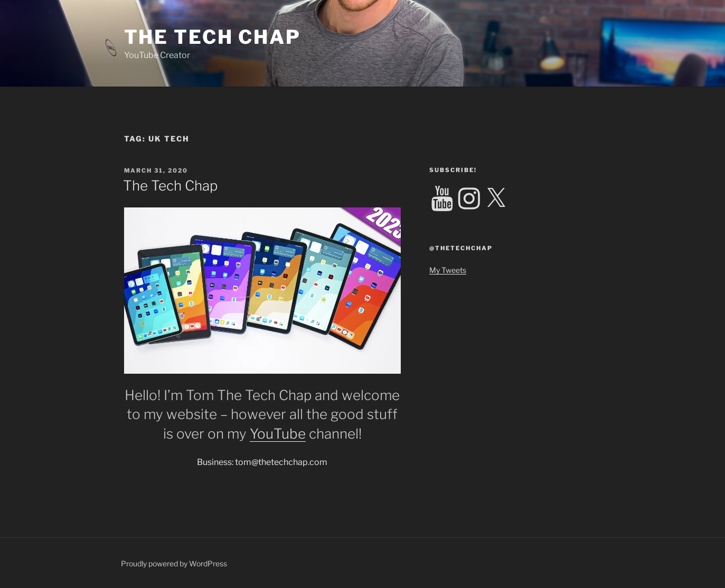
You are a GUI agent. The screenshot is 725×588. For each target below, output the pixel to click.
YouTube (278, 434)
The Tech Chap (213, 37)
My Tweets (448, 270)
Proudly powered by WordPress (174, 563)
